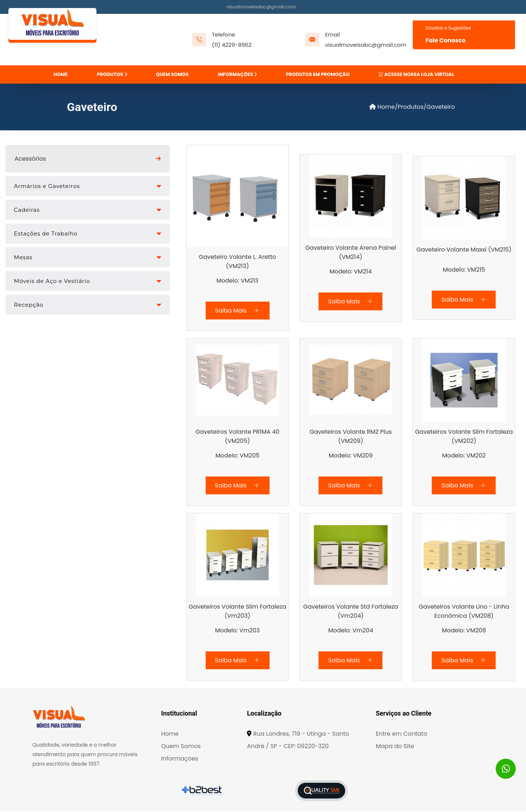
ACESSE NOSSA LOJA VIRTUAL (416, 74)
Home (382, 108)
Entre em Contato (402, 734)
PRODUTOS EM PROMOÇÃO (318, 74)
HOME (61, 74)
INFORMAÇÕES (238, 74)
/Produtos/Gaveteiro (425, 108)
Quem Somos (181, 747)
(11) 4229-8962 (232, 45)
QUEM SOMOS (172, 74)
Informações (180, 759)
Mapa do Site (395, 747)
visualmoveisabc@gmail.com (261, 7)
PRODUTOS (112, 74)
